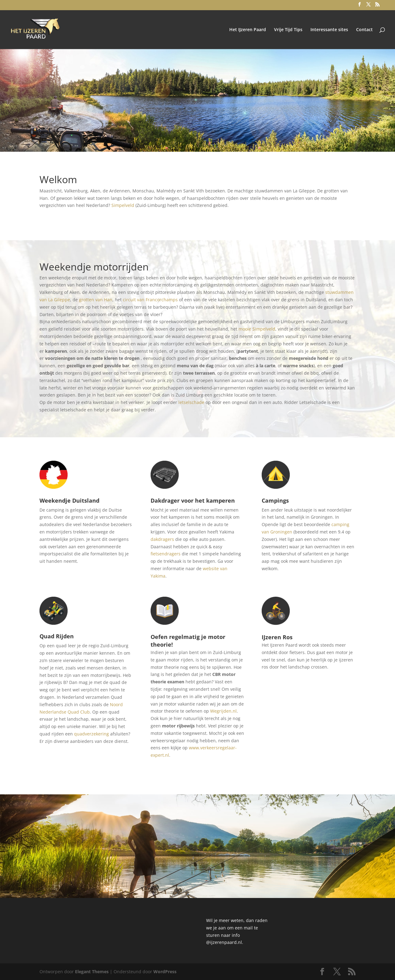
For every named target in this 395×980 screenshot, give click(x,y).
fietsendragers (166, 554)
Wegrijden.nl (223, 711)
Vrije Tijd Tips (288, 30)
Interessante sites (329, 30)
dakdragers (162, 539)
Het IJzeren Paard (248, 30)
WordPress (165, 972)
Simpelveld (123, 205)
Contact (364, 30)
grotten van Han (96, 300)
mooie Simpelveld (257, 329)
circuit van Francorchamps (150, 300)
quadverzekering (91, 734)
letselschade (191, 402)
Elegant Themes (92, 972)
